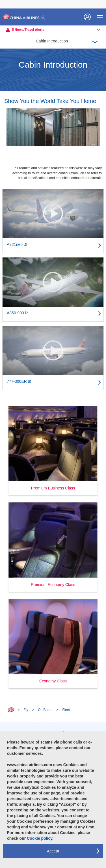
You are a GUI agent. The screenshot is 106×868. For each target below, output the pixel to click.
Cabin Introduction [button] (52, 41)
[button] (53, 450)
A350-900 (18, 313)
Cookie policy (40, 838)
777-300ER (19, 381)
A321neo (17, 244)
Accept (53, 851)
